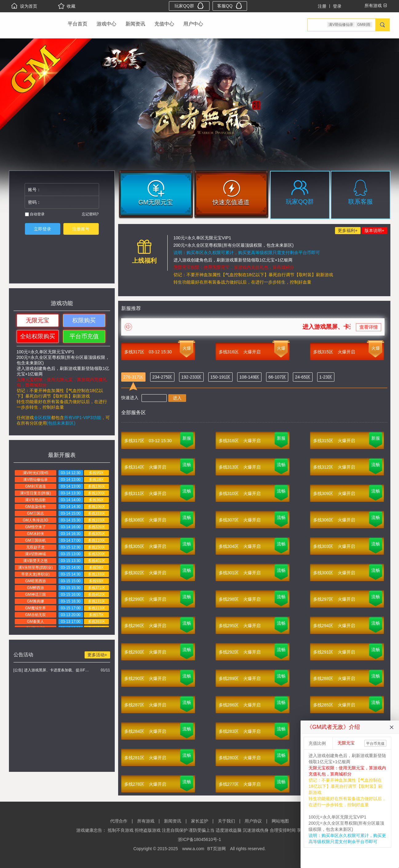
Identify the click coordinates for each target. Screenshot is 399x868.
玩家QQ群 (189, 6)
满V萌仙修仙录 (341, 25)
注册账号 (81, 229)
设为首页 (24, 6)
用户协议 (253, 821)
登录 (337, 6)
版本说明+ (374, 230)
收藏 (67, 6)
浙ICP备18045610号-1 (199, 839)
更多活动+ (97, 655)
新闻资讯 (135, 24)
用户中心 (193, 24)
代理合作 (119, 821)
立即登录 (42, 229)
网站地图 (280, 821)
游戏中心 (106, 24)
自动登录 (35, 214)
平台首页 (78, 24)
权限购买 (84, 320)
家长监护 (200, 821)
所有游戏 (146, 821)
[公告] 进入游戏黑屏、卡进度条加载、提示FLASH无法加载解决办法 (52, 670)
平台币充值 (84, 336)
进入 (177, 398)
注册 (322, 6)
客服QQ (230, 6)
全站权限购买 (38, 336)
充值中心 (164, 24)
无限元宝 (38, 320)
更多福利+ (348, 230)
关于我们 (226, 821)
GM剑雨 (364, 25)
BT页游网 (217, 849)
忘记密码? (90, 214)
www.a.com (193, 849)
